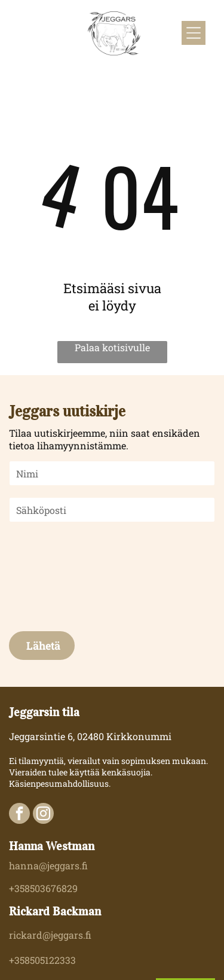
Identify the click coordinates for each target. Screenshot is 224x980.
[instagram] (43, 815)
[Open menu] (194, 33)
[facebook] (19, 815)
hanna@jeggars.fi (48, 865)
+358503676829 (43, 888)
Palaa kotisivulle (112, 347)
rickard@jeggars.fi (50, 935)
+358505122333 (42, 960)
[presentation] (59, 576)
